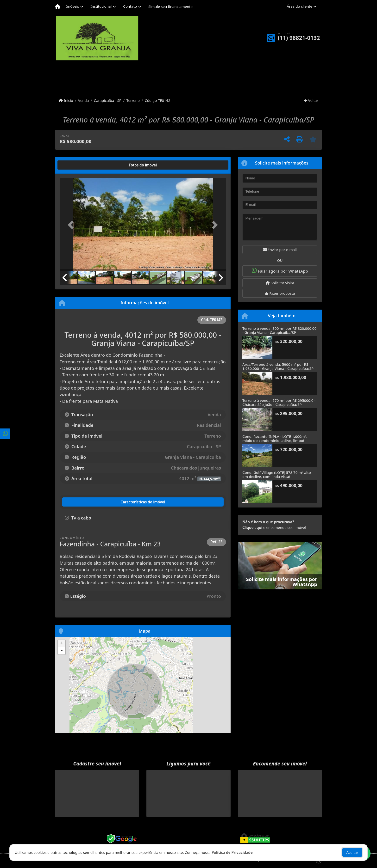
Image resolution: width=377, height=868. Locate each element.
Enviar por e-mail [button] (280, 250)
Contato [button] (130, 6)
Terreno (133, 100)
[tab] (75, 165)
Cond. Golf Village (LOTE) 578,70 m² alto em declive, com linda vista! (277, 474)
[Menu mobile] (58, 6)
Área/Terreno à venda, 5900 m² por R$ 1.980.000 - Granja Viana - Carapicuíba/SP (278, 366)
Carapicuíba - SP (108, 100)
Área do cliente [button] (300, 6)
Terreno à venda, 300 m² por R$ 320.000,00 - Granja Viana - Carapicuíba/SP (279, 330)
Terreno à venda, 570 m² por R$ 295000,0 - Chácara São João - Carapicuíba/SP (279, 402)
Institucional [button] (101, 6)
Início (66, 100)
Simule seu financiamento (170, 6)
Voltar (311, 100)
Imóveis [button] (72, 6)
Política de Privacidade (232, 852)
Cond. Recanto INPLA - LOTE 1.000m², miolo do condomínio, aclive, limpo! (275, 438)
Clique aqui (252, 527)
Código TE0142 (157, 100)
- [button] (62, 651)
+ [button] (62, 644)
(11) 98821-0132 (299, 38)
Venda (84, 100)
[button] (72, 225)
